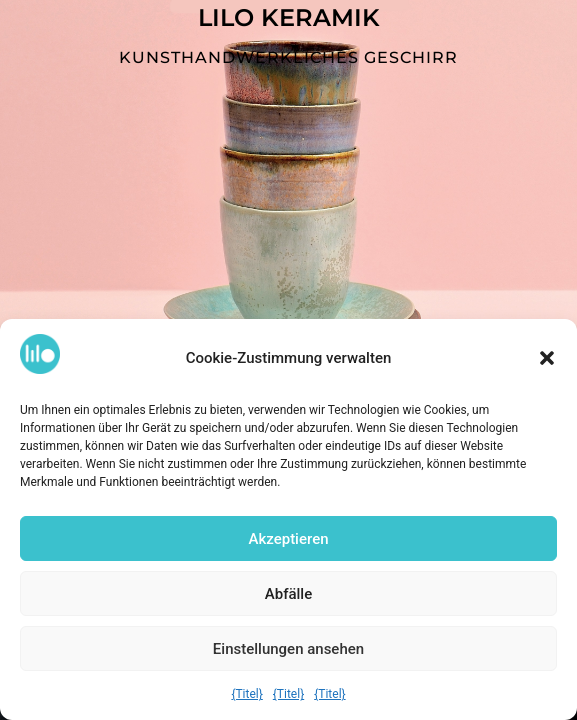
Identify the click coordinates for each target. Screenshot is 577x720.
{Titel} (246, 695)
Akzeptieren (288, 540)
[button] (547, 359)
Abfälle (288, 595)
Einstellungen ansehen (288, 650)
